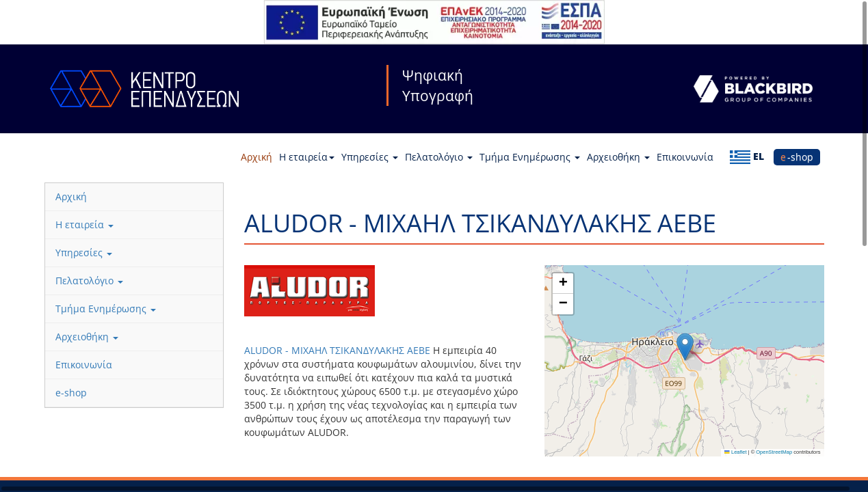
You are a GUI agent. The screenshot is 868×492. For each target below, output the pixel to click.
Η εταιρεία (307, 157)
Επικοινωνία (685, 157)
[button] (685, 347)
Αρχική (257, 157)
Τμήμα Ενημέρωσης (530, 157)
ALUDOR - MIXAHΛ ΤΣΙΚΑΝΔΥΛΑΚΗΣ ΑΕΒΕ (337, 350)
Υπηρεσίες (370, 157)
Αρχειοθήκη (618, 157)
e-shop (797, 157)
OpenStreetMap (774, 452)
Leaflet (735, 452)
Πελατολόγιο (439, 157)
